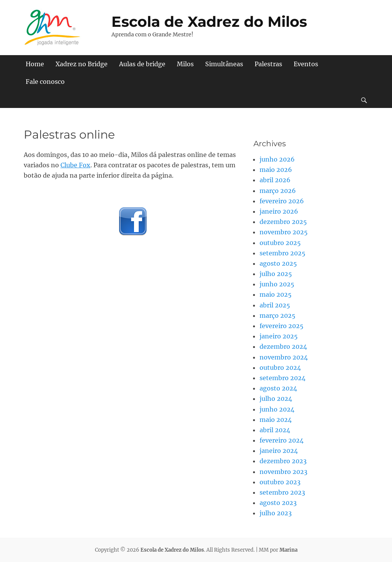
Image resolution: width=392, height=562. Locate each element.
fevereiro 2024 (282, 440)
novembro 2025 (284, 232)
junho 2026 (277, 159)
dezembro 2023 (283, 461)
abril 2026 (275, 180)
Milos (185, 64)
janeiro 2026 (279, 211)
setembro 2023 (282, 492)
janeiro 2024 (279, 451)
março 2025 (278, 315)
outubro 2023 (280, 482)
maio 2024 (276, 420)
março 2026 (278, 191)
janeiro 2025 (279, 336)
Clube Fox (75, 165)
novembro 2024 (284, 357)
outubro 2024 (280, 368)
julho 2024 (276, 399)
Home (35, 64)
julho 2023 (276, 513)
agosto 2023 (278, 503)
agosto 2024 (278, 388)
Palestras (268, 64)
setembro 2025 (283, 253)
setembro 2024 (283, 378)
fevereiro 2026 (282, 201)
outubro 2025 (280, 243)
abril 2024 (275, 430)
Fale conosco (45, 82)
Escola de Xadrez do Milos (209, 22)
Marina (288, 550)
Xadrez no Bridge (82, 64)
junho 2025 (277, 284)
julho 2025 (276, 274)
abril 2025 (275, 305)
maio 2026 (276, 170)
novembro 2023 (283, 472)
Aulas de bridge (142, 64)
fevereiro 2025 (282, 326)
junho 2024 (277, 409)
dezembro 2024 (283, 346)
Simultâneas (224, 64)
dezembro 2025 (283, 222)
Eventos (306, 64)
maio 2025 (276, 294)
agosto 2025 (278, 263)
